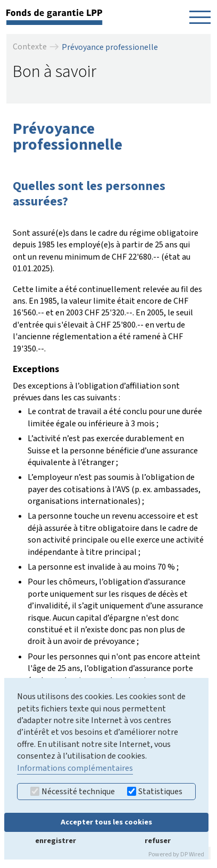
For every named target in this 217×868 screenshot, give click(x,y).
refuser (158, 841)
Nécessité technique (73, 792)
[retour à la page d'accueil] (55, 16)
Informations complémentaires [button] (75, 768)
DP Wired (192, 854)
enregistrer (56, 841)
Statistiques (155, 792)
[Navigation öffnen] (200, 17)
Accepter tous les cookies (106, 822)
